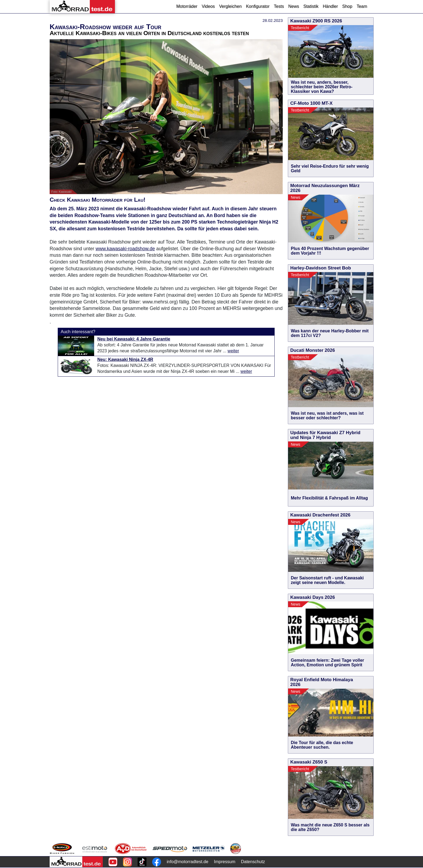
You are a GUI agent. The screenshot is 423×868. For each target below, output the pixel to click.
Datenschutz (253, 862)
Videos (208, 6)
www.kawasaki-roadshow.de (125, 249)
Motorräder (187, 6)
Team (362, 6)
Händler (330, 6)
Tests (279, 6)
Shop (347, 6)
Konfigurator (258, 6)
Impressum (225, 862)
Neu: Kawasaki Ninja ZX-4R (125, 359)
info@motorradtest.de (187, 862)
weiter (233, 351)
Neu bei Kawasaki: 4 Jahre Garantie (134, 339)
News (294, 6)
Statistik (311, 6)
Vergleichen (230, 6)
